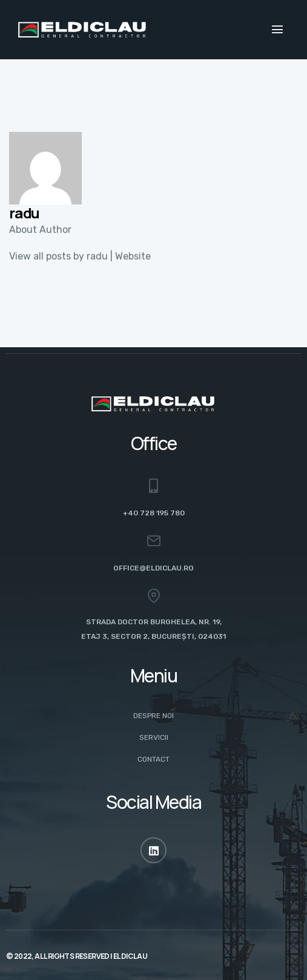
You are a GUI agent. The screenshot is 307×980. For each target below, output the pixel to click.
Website (133, 256)
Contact (153, 759)
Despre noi (153, 716)
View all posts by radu (58, 256)
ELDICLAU (130, 956)
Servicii (154, 737)
